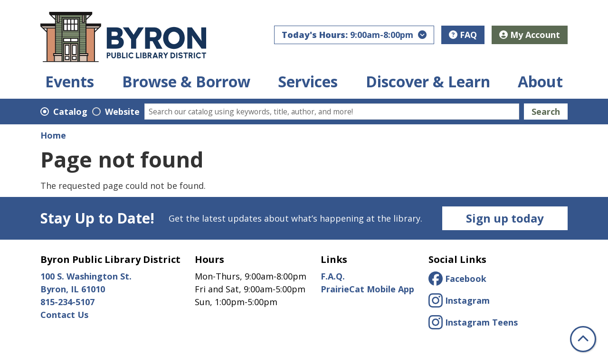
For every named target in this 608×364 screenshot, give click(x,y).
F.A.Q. (333, 276)
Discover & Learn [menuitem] (428, 82)
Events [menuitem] (70, 82)
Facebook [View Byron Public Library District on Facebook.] (457, 279)
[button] (354, 35)
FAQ (463, 35)
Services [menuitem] (308, 82)
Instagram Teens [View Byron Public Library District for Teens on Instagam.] (473, 322)
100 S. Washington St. (86, 276)
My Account (530, 35)
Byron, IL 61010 (74, 289)
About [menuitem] (540, 82)
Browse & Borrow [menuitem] (186, 82)
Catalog (70, 112)
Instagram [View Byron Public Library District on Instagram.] (459, 300)
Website (122, 112)
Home (53, 135)
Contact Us (64, 315)
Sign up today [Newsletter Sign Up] (505, 218)
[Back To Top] (583, 339)
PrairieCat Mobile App (367, 289)
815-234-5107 (67, 302)
